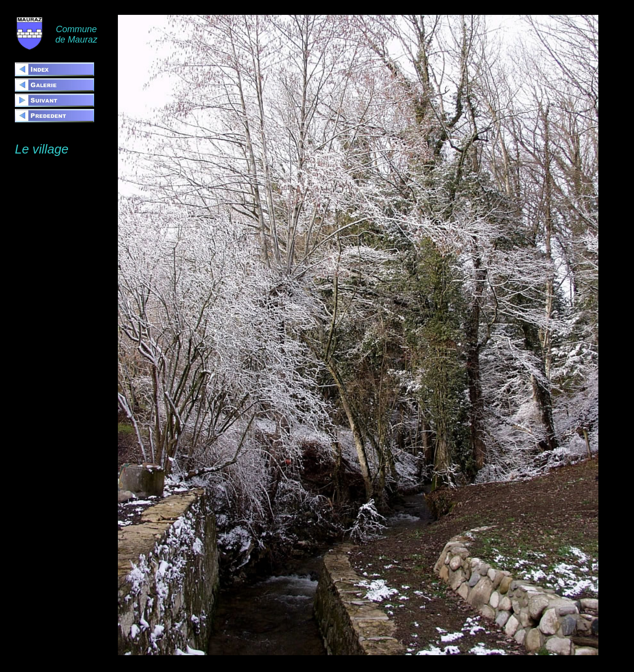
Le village (42, 149)
